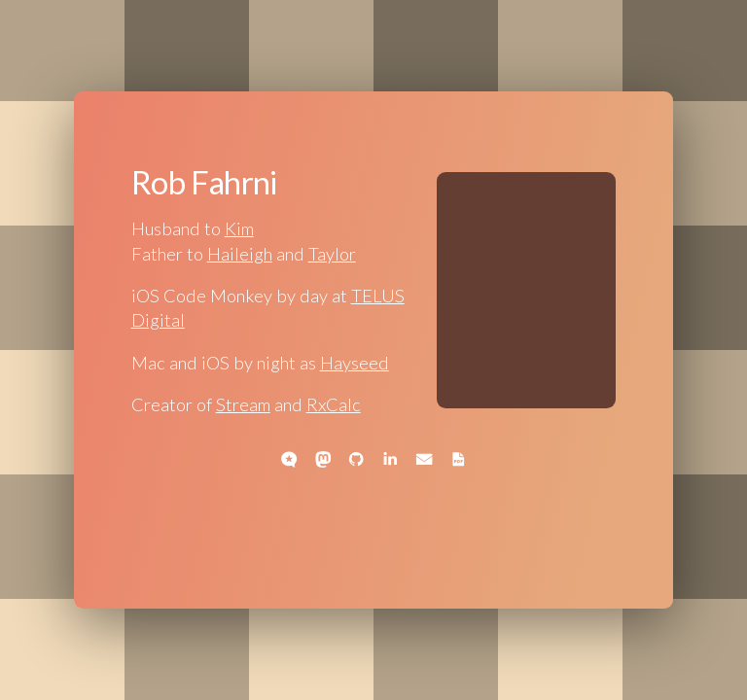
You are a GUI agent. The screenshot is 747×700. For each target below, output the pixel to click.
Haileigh (240, 254)
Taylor (332, 254)
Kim (239, 228)
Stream (243, 404)
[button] (289, 459)
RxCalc (334, 404)
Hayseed (355, 363)
